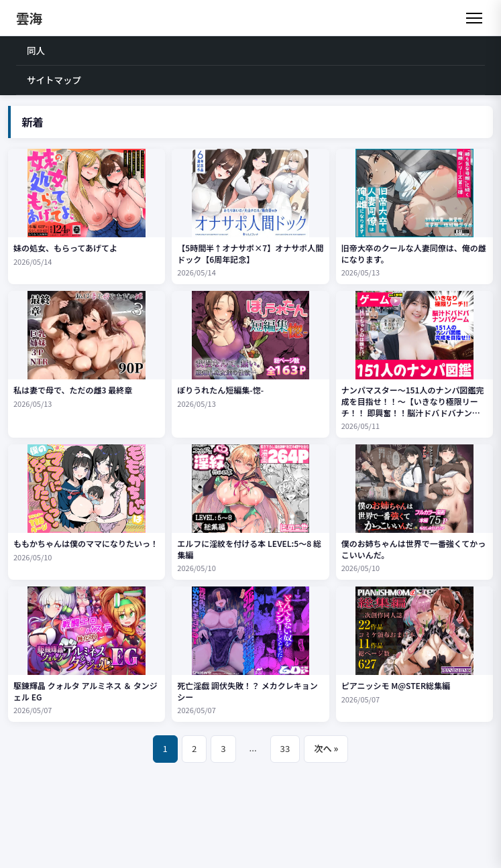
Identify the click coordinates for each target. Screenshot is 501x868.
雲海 (29, 18)
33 (285, 748)
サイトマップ (54, 80)
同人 (36, 50)
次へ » (326, 748)
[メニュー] (474, 18)
